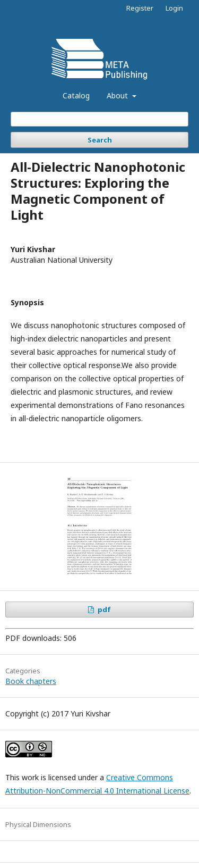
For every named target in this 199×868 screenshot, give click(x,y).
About (118, 95)
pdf (103, 610)
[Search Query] (99, 119)
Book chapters (31, 681)
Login (174, 8)
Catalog (76, 95)
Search (100, 140)
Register (140, 8)
